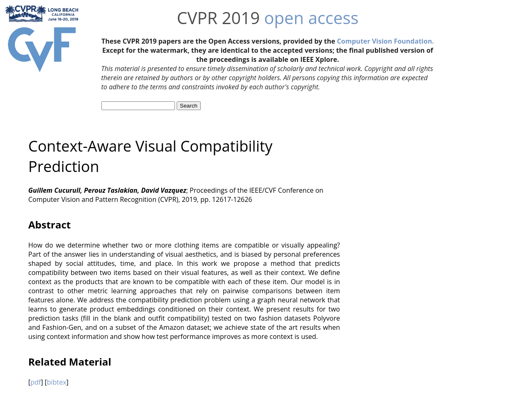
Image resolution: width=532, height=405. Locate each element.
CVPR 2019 (218, 18)
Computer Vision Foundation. (385, 41)
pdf (36, 382)
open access (312, 18)
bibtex (57, 382)
